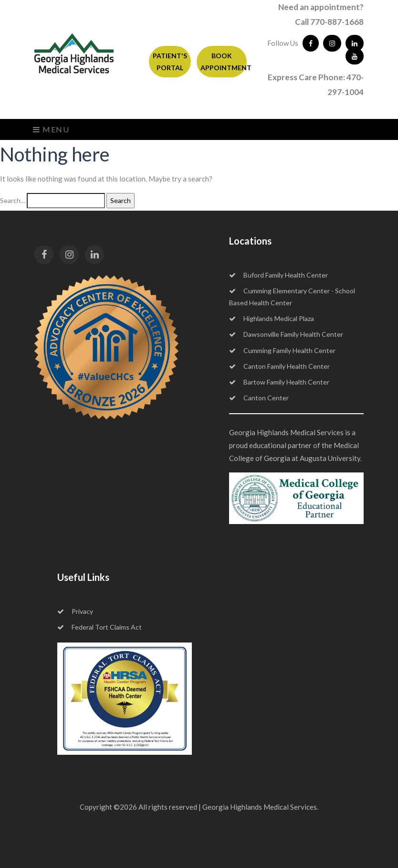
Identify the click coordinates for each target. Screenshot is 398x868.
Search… (13, 200)
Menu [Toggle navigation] (51, 129)
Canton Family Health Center (279, 366)
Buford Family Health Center (278, 275)
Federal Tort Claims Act (99, 627)
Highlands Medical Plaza (272, 318)
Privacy (75, 611)
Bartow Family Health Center (279, 382)
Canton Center (259, 398)
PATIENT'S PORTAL (170, 62)
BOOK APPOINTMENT (224, 62)
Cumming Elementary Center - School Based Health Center (292, 297)
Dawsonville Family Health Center (286, 334)
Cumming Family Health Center (282, 350)
